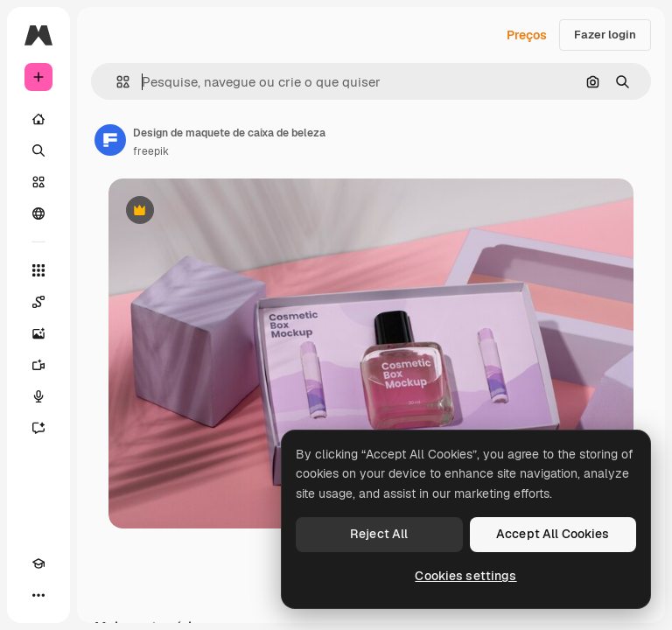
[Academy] (38, 563)
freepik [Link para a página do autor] (151, 151)
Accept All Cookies (553, 534)
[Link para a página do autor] (110, 140)
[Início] (38, 119)
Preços (527, 35)
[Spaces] (38, 302)
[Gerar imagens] (38, 333)
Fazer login (605, 35)
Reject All (379, 534)
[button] (116, 82)
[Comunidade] (38, 213)
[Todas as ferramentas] (38, 270)
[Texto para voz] (38, 396)
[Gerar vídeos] (38, 365)
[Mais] (38, 595)
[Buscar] (38, 150)
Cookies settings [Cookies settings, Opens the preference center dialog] (465, 576)
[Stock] (38, 182)
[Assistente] (38, 428)
